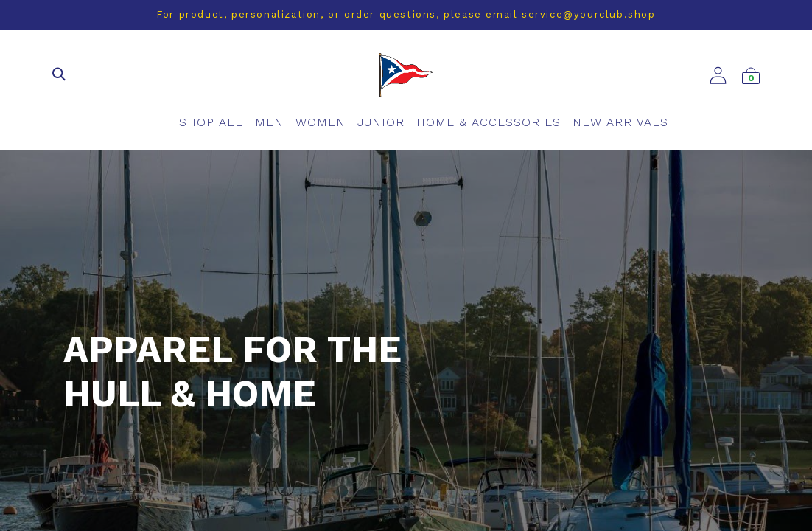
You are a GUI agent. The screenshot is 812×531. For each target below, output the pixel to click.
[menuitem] (211, 122)
